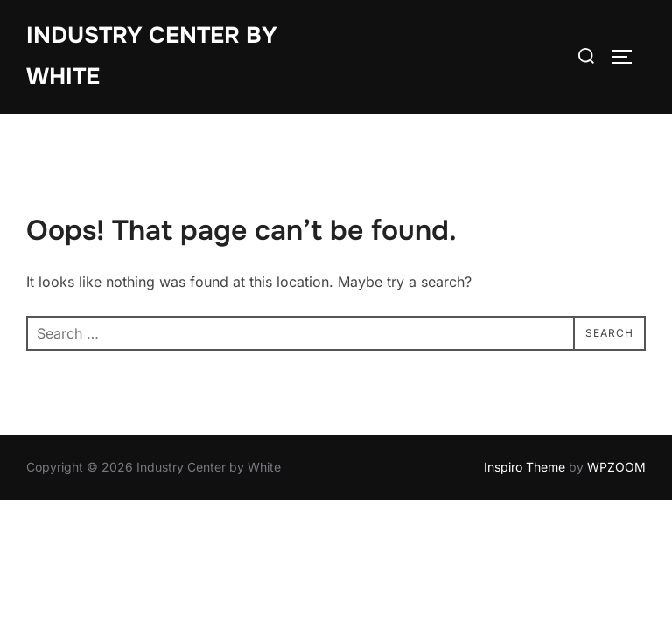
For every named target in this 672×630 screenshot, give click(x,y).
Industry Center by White (152, 56)
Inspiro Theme (525, 467)
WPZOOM (616, 467)
